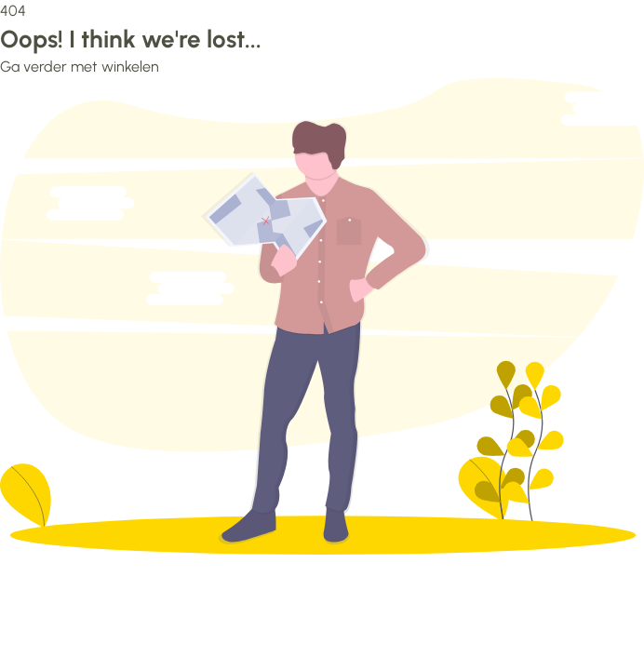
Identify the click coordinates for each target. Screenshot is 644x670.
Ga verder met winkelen (80, 67)
